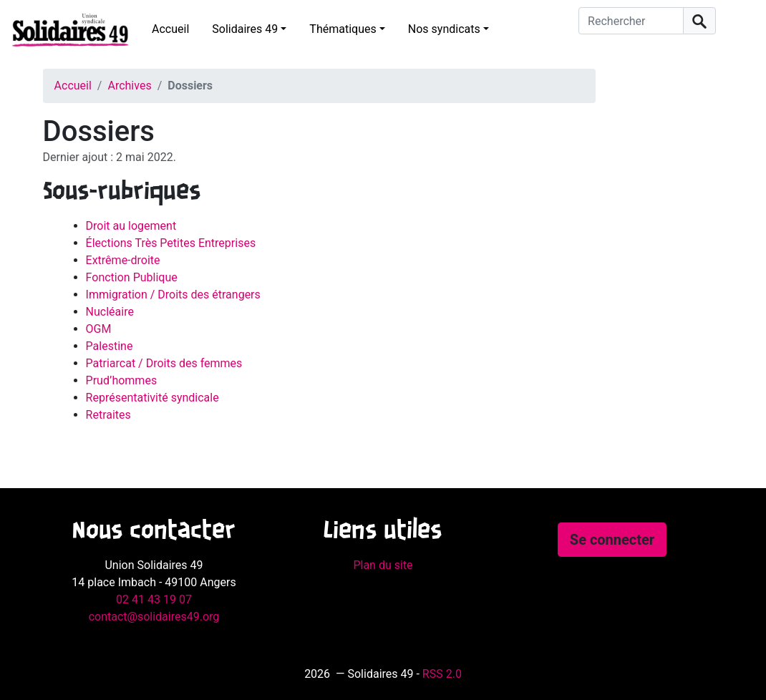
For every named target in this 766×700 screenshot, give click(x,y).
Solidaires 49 (245, 29)
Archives (129, 86)
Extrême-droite (123, 260)
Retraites (108, 415)
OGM (99, 329)
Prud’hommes (122, 380)
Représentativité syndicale (152, 398)
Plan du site (383, 565)
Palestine (110, 346)
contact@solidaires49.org (154, 617)
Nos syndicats (444, 29)
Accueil (170, 29)
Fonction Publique (132, 277)
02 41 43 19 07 (154, 599)
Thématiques (343, 29)
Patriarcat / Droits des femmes (164, 363)
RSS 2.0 (442, 674)
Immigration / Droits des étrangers (173, 295)
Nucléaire (110, 312)
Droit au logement (131, 226)
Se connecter (612, 540)
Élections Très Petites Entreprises (171, 243)
